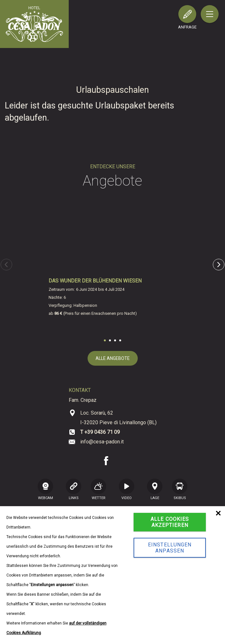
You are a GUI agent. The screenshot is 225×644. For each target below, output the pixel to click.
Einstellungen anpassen (170, 548)
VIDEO (127, 489)
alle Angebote (113, 358)
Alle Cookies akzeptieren (170, 522)
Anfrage (187, 27)
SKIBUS (180, 489)
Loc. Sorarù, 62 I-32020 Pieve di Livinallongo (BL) (118, 418)
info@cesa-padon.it (102, 442)
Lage (155, 489)
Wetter (98, 489)
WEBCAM (45, 489)
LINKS (74, 489)
